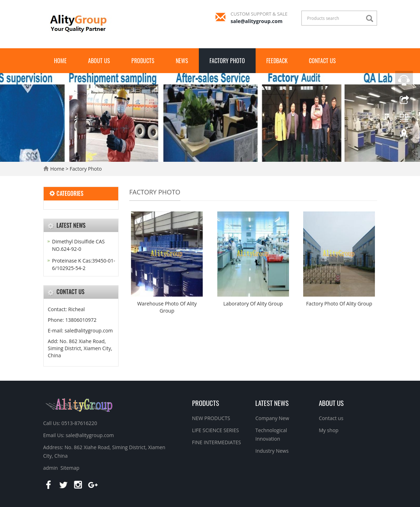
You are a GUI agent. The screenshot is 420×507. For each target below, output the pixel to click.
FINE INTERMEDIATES (217, 442)
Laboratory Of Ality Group (253, 304)
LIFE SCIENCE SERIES (216, 430)
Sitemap (70, 468)
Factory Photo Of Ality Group (339, 304)
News (182, 61)
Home (60, 61)
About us (99, 61)
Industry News (272, 451)
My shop (329, 430)
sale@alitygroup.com (257, 21)
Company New (272, 418)
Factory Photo (227, 61)
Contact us (322, 61)
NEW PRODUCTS (211, 418)
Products (143, 61)
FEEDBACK (277, 61)
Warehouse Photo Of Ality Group (167, 307)
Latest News (272, 403)
